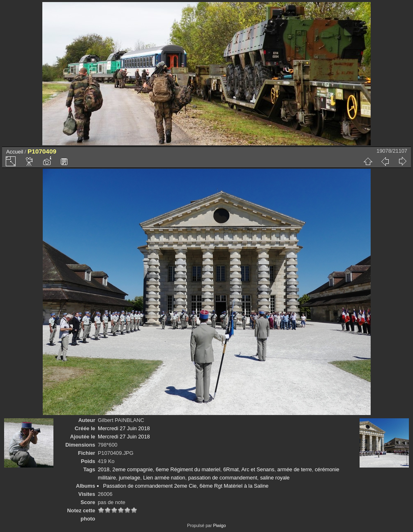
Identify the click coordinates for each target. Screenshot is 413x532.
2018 (104, 469)
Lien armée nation (164, 478)
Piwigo (219, 525)
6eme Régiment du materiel (188, 469)
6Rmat (231, 469)
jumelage (129, 478)
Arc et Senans (258, 469)
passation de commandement (223, 478)
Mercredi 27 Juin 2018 (124, 428)
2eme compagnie (133, 469)
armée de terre (295, 469)
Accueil (15, 152)
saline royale (275, 478)
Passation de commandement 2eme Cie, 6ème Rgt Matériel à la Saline (186, 486)
